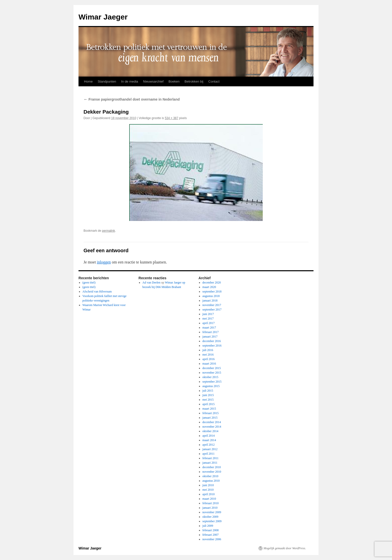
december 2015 (212, 368)
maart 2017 (209, 328)
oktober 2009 (210, 517)
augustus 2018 (211, 296)
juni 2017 (208, 314)
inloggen (104, 262)
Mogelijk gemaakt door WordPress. (285, 548)
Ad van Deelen (151, 283)
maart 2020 (209, 287)
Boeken (174, 81)
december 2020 (212, 283)
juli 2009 (208, 526)
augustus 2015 (211, 386)
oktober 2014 (210, 431)
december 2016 (212, 341)
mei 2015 (208, 400)
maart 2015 (209, 409)
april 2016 (209, 359)
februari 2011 (211, 458)
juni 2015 (208, 395)
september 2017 (212, 310)
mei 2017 (208, 319)
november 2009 (212, 512)
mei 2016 (208, 355)
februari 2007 (211, 535)
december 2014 (212, 422)
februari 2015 (211, 413)
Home (88, 81)
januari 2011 (210, 463)
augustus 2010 (211, 481)
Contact (214, 81)
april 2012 (209, 445)
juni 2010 (208, 485)
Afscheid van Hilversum (97, 292)
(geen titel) (89, 283)
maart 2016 (209, 364)
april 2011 (209, 454)
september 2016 (212, 346)
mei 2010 (208, 490)
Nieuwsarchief (153, 81)
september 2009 (212, 521)
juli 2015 (208, 391)
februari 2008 (211, 530)
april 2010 (209, 494)
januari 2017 (210, 337)
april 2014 (209, 436)
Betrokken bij (194, 81)
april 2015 (209, 404)
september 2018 (212, 292)
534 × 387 (171, 118)
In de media (129, 81)
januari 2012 (210, 449)
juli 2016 (208, 350)
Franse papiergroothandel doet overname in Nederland (132, 99)
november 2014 (212, 427)
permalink (108, 231)
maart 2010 (209, 499)
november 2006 (212, 539)
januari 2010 (210, 508)
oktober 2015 (210, 377)
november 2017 (212, 305)
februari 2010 (211, 503)
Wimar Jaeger (103, 17)
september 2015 (212, 382)
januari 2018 (210, 301)
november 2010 (212, 472)
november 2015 (212, 373)
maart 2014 (209, 440)
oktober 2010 (210, 476)
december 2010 (212, 467)
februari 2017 (211, 332)
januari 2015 (210, 418)
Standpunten (107, 81)
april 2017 (209, 323)
